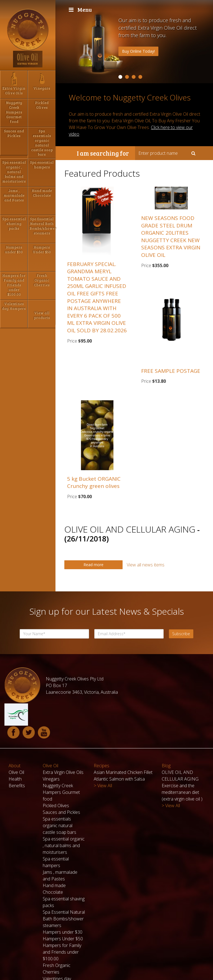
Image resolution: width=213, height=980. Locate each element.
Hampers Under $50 (63, 903)
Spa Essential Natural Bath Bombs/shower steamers (64, 883)
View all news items (146, 565)
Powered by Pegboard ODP (182, 973)
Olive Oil (16, 736)
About (15, 730)
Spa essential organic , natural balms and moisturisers (64, 810)
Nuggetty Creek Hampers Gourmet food (61, 756)
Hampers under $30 (63, 896)
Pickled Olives (56, 770)
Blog (166, 730)
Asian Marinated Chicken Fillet (123, 736)
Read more (93, 565)
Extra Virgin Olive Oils (63, 736)
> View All (103, 750)
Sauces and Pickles (61, 776)
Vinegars (51, 743)
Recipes (102, 730)
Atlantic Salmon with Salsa (119, 743)
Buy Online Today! (138, 51)
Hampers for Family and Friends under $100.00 (62, 916)
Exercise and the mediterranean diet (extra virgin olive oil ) (182, 756)
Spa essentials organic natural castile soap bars (59, 790)
